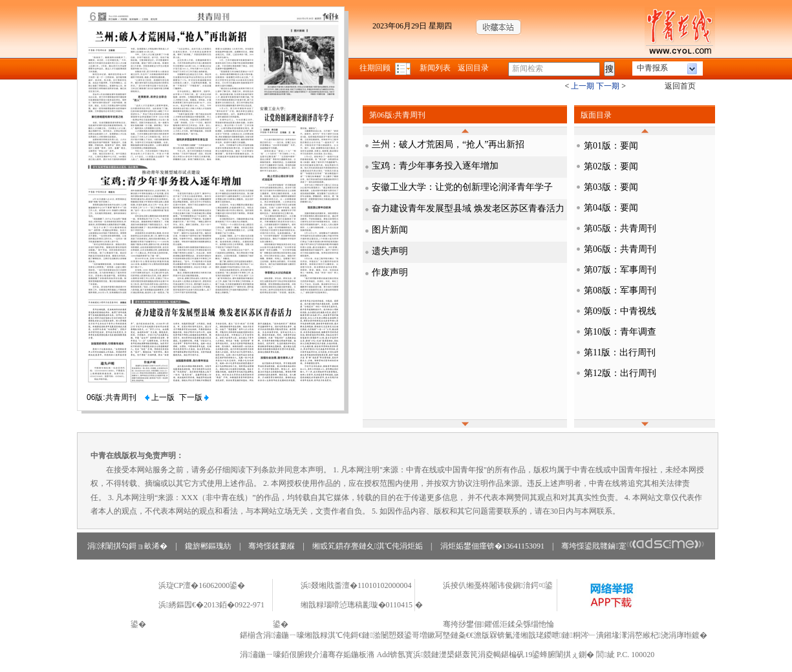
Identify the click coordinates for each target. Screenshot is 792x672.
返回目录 (473, 68)
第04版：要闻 (611, 208)
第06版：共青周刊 (620, 249)
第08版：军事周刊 (620, 290)
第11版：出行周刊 (620, 352)
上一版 (160, 397)
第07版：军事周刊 (620, 270)
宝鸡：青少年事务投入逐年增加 (435, 166)
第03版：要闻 (611, 187)
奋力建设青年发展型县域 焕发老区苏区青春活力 (468, 208)
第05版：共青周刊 (620, 228)
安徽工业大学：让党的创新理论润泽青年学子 (462, 187)
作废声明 (390, 272)
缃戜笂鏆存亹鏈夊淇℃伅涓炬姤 (368, 546)
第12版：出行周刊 (620, 373)
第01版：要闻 (611, 146)
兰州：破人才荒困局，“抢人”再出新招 (448, 144)
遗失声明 (390, 251)
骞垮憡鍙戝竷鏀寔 (633, 546)
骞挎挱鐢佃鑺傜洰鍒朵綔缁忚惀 (498, 624)
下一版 (194, 397)
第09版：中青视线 (620, 311)
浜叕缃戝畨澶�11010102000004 (356, 585)
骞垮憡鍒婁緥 (272, 546)
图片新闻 (390, 230)
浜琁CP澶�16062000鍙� (202, 585)
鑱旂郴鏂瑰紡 (208, 546)
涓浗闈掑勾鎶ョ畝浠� (127, 546)
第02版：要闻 (611, 166)
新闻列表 (435, 68)
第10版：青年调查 (620, 332)
